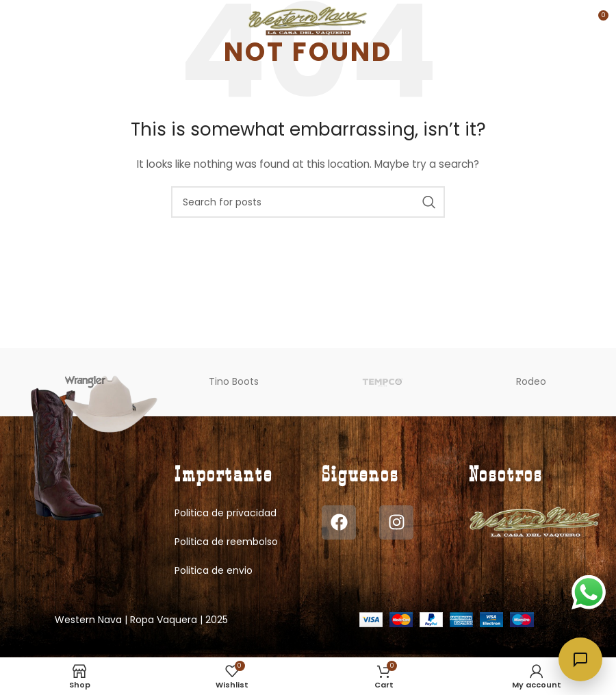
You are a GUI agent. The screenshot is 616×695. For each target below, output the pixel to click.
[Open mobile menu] (33, 21)
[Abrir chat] (580, 659)
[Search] (308, 202)
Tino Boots (234, 381)
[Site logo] (308, 20)
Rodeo (531, 381)
